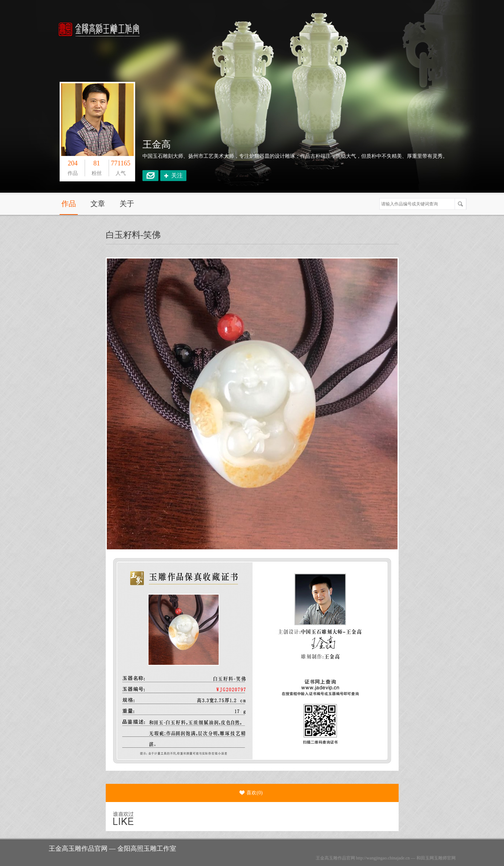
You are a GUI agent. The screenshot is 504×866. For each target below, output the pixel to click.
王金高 (157, 145)
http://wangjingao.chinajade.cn (383, 858)
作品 (69, 204)
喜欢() (251, 793)
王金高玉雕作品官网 (335, 858)
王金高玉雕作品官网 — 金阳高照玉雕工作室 (112, 849)
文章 (98, 204)
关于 (127, 204)
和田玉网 (425, 858)
